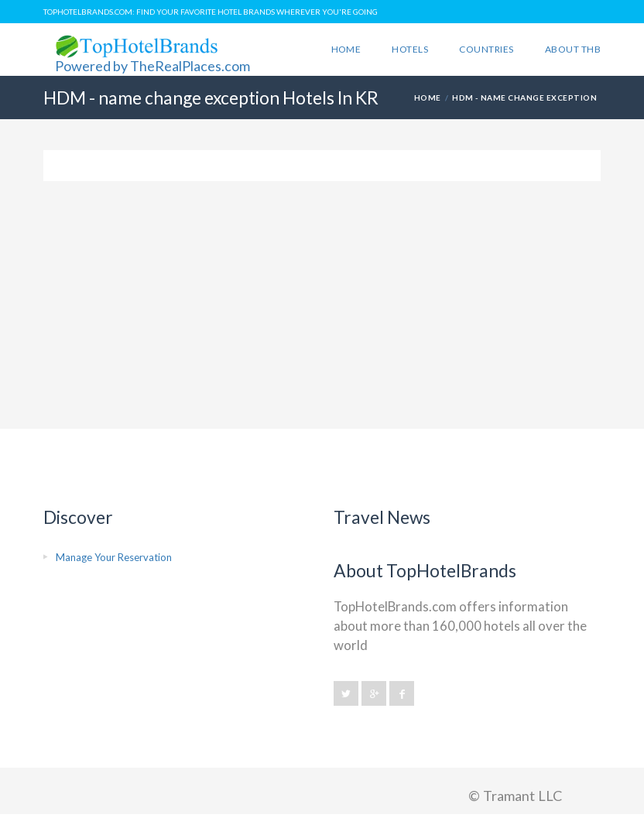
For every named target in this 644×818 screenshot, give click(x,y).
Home (346, 49)
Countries (486, 49)
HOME (428, 98)
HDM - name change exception (524, 98)
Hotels (410, 49)
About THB (573, 49)
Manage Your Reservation (114, 557)
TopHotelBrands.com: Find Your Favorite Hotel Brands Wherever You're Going (211, 12)
